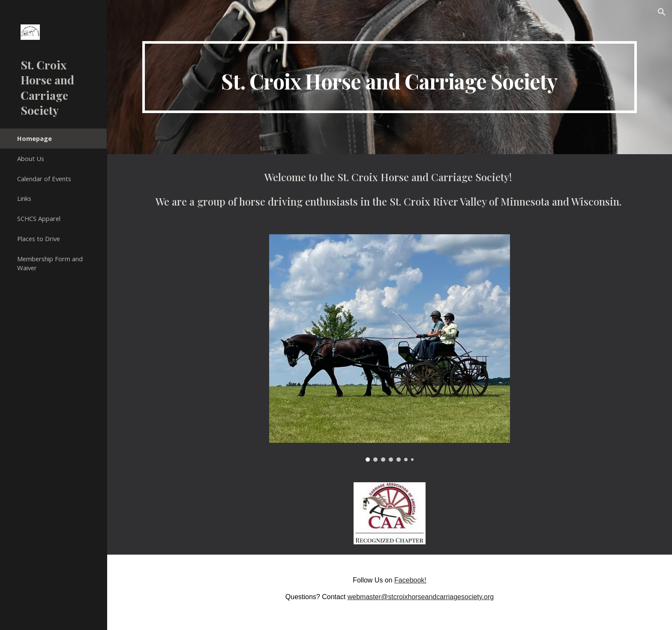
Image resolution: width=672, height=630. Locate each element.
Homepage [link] (34, 138)
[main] (390, 77)
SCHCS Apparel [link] (39, 218)
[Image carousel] (390, 348)
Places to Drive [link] (39, 239)
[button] (662, 12)
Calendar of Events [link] (44, 179)
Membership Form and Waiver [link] (50, 263)
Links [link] (24, 198)
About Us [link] (31, 158)
